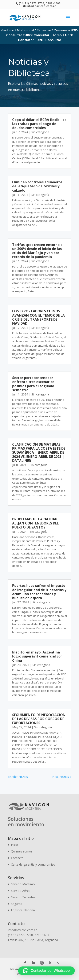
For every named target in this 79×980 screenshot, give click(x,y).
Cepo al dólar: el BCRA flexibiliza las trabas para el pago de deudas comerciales (39, 124)
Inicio (15, 845)
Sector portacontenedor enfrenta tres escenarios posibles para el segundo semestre (33, 384)
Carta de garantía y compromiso (33, 864)
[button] (46, 971)
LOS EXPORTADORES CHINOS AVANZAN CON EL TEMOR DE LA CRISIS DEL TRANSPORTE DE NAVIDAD (38, 317)
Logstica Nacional (23, 910)
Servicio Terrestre (23, 897)
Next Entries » (62, 777)
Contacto (17, 858)
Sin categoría (40, 132)
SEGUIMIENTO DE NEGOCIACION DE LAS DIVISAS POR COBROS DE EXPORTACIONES (39, 719)
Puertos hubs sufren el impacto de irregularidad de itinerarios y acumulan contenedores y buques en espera (39, 592)
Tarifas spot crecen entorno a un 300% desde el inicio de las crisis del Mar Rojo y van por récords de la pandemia (37, 251)
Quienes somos (22, 851)
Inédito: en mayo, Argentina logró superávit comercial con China (37, 656)
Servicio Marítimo (23, 884)
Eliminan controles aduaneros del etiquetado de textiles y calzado (37, 186)
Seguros (17, 904)
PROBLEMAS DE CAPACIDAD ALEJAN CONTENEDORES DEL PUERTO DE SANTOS (35, 523)
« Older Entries (18, 777)
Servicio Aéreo (21, 891)
